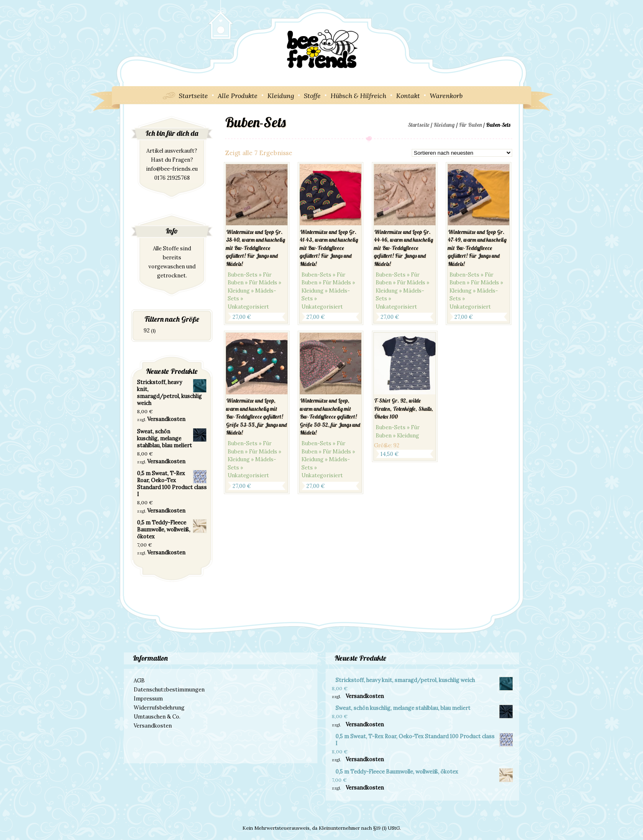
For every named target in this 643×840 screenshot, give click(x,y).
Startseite (193, 96)
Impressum (148, 699)
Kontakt (408, 96)
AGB (139, 681)
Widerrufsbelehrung (159, 708)
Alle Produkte (238, 96)
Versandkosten (166, 419)
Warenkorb (446, 96)
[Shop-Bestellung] (462, 153)
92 (147, 331)
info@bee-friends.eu (172, 169)
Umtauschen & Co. (157, 717)
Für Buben (470, 125)
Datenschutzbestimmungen (169, 690)
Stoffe (312, 96)
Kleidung (281, 96)
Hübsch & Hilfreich (358, 96)
